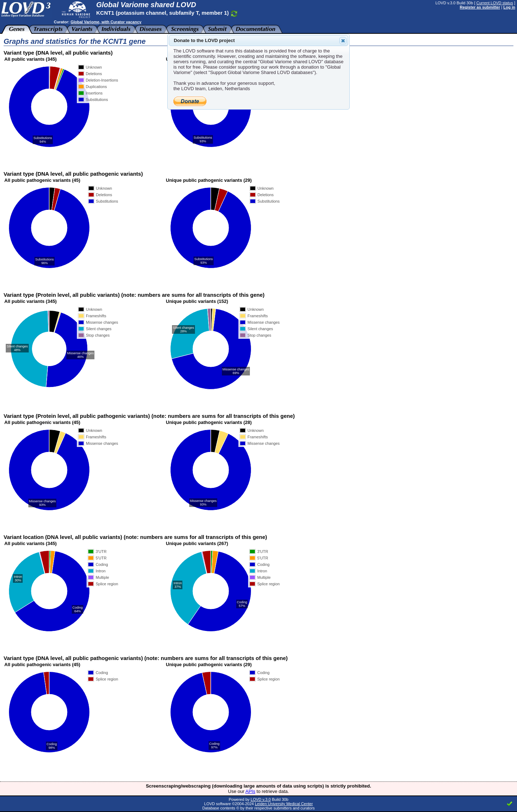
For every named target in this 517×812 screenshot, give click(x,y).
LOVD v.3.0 (261, 799)
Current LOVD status (495, 3)
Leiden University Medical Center (284, 804)
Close (343, 41)
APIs (250, 791)
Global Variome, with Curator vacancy (106, 22)
